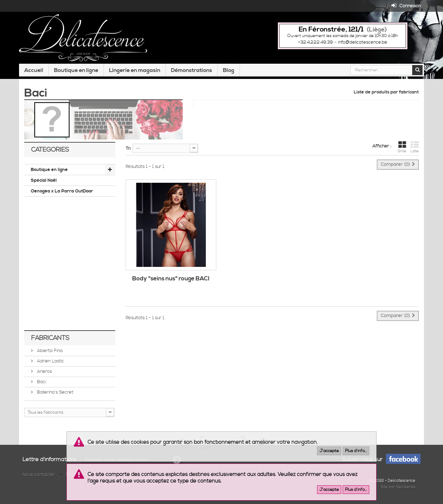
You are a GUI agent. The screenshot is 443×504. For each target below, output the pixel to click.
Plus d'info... (356, 451)
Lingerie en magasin (135, 70)
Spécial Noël (44, 180)
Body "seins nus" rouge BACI (171, 279)
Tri (128, 148)
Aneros (44, 371)
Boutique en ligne (76, 70)
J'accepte (329, 451)
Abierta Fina (49, 351)
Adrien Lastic (50, 361)
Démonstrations (192, 70)
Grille (402, 147)
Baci (41, 382)
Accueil (34, 70)
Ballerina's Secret (55, 392)
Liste (415, 147)
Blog (229, 70)
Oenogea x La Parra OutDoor (62, 191)
